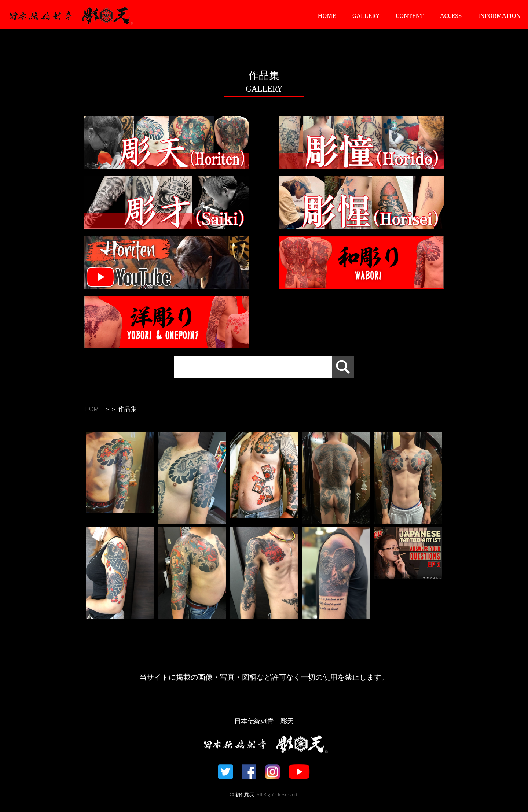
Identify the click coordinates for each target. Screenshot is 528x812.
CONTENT (410, 16)
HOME (327, 16)
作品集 (127, 409)
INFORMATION (499, 16)
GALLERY (366, 16)
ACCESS (451, 16)
